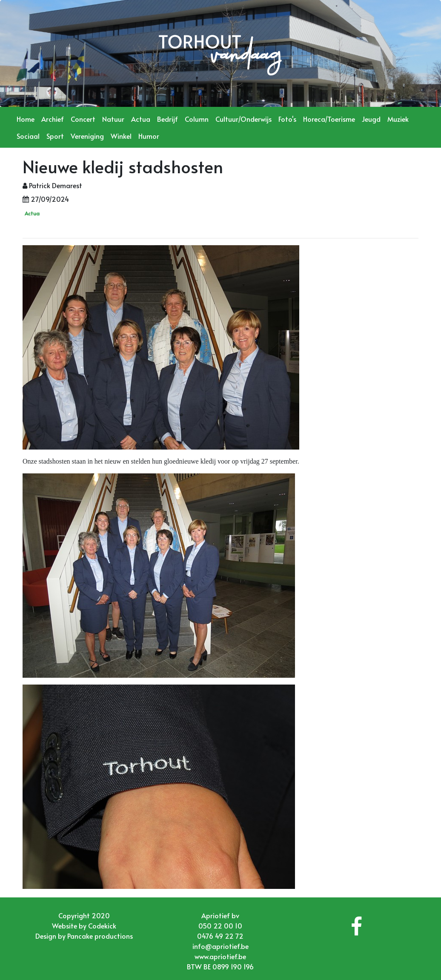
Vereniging (87, 136)
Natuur (113, 119)
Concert (83, 119)
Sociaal (28, 136)
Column (197, 119)
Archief (53, 119)
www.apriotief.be (220, 956)
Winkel (121, 136)
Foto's (287, 119)
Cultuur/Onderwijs (243, 119)
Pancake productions (100, 936)
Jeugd (371, 119)
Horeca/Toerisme (329, 119)
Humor (149, 136)
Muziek (398, 119)
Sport (55, 136)
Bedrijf (168, 119)
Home (26, 119)
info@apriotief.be (220, 946)
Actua (141, 119)
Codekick (102, 926)
